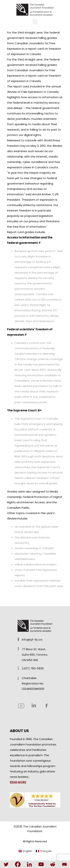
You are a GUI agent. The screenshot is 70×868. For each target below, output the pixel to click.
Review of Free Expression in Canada (33, 92)
